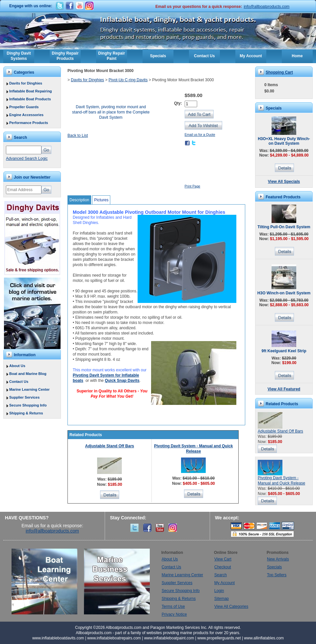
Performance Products (29, 123)
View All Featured (284, 389)
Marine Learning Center (29, 389)
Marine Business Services (117, 582)
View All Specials (284, 182)
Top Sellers (277, 575)
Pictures (101, 200)
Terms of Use (173, 607)
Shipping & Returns (26, 413)
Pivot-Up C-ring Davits (128, 80)
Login (219, 591)
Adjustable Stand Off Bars (110, 446)
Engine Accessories (26, 115)
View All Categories (231, 607)
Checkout (223, 567)
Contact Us (204, 56)
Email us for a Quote (200, 135)
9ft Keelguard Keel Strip (284, 351)
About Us (17, 366)
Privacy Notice (174, 614)
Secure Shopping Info (28, 405)
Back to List (78, 136)
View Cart (223, 559)
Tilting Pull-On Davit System (284, 227)
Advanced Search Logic (27, 159)
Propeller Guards (24, 107)
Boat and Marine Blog (28, 374)
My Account (251, 56)
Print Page (193, 186)
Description (79, 200)
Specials (158, 56)
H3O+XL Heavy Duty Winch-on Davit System (284, 141)
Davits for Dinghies (26, 83)
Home (297, 56)
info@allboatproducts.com (266, 7)
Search (221, 575)
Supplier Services (24, 397)
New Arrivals (278, 559)
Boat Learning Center (48, 582)
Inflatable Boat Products (30, 99)
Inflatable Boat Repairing (31, 91)
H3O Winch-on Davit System (284, 293)
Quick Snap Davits (122, 381)
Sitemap (222, 599)
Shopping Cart (279, 72)
